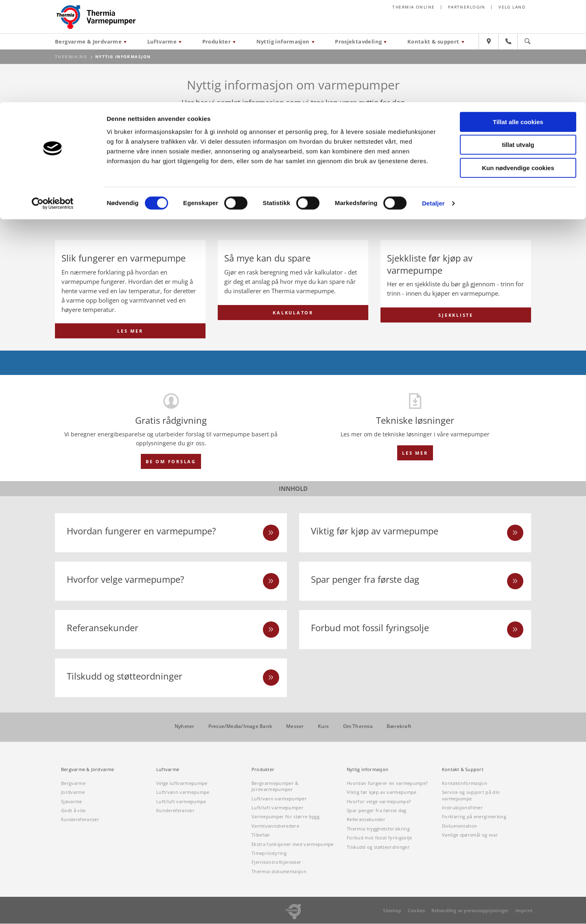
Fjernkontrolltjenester (276, 862)
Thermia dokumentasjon (279, 872)
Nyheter (185, 727)
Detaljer (433, 101)
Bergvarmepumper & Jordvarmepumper (275, 787)
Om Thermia (358, 727)
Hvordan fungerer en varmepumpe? (387, 783)
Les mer (415, 453)
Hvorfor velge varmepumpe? (379, 801)
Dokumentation (459, 826)
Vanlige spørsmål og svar (470, 835)
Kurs (324, 727)
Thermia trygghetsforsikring (378, 829)
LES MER (130, 331)
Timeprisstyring (269, 853)
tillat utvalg (518, 43)
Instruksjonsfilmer (462, 808)
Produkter (263, 770)
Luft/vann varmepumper (279, 799)
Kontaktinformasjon (465, 783)
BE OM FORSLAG (171, 462)
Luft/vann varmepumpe (183, 792)
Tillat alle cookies (518, 20)
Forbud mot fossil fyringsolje (379, 838)
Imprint (524, 911)
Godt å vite (73, 811)
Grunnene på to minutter (394, 208)
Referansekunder (366, 820)
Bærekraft (399, 727)
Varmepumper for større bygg (285, 817)
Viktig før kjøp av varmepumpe (382, 792)
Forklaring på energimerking (474, 817)
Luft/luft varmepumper (278, 808)
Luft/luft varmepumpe (181, 801)
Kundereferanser (80, 820)
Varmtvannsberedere (275, 826)
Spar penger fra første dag (377, 811)
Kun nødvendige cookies (518, 66)
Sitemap (392, 911)
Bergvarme (73, 783)
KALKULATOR (293, 331)
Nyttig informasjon (367, 770)
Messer (295, 727)
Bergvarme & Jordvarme (88, 770)
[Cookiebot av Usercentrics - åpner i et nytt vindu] (53, 101)
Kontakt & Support (463, 770)
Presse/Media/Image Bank (241, 727)
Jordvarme (73, 792)
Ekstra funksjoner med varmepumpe (293, 844)
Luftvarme (168, 770)
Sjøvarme (72, 801)
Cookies (417, 911)
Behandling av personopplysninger (470, 911)
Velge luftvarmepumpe (182, 783)
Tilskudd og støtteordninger (378, 847)
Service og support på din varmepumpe (471, 795)
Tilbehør (261, 835)
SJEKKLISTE (456, 331)
